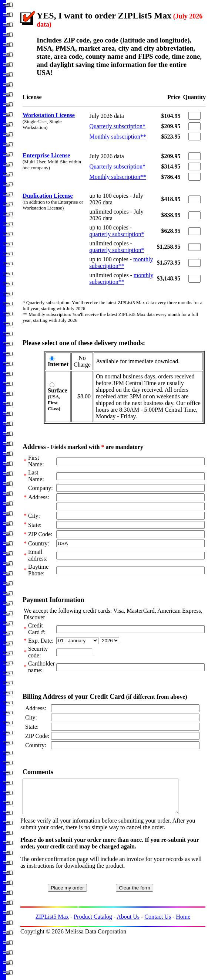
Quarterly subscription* (117, 126)
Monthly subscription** (118, 137)
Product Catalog (93, 923)
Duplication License (48, 196)
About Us (128, 923)
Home (183, 923)
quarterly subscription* (117, 234)
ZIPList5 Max (52, 923)
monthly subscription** (121, 263)
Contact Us (158, 923)
